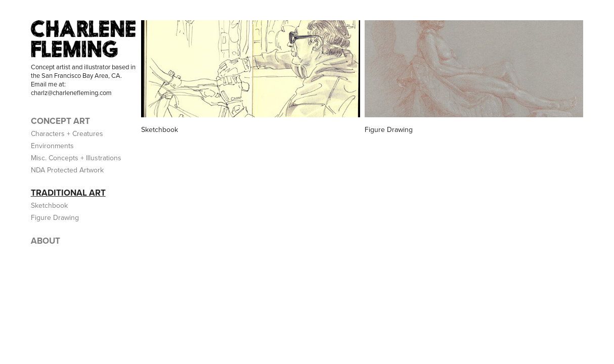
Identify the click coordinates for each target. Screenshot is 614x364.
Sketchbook (49, 205)
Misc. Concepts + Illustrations (76, 158)
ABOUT (46, 241)
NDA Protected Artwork (67, 170)
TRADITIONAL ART (68, 193)
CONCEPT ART (60, 121)
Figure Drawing (55, 217)
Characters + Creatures (67, 133)
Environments (52, 146)
